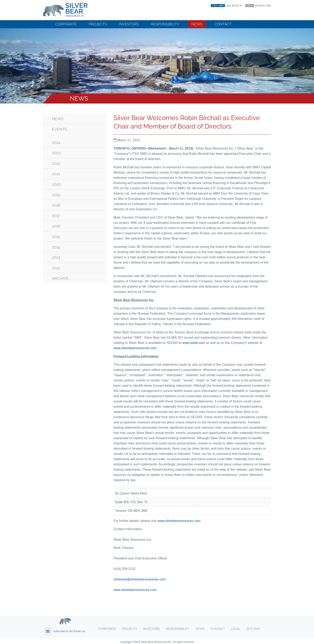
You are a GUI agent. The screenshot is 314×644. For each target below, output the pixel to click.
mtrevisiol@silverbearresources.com (140, 579)
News (197, 24)
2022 (56, 163)
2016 (56, 226)
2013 (56, 257)
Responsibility (165, 24)
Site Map (253, 629)
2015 (56, 237)
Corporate (66, 24)
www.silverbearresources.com (135, 348)
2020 (56, 184)
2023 (56, 153)
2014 (56, 247)
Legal (236, 629)
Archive (60, 278)
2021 (56, 174)
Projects (98, 24)
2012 (56, 268)
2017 (56, 216)
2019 (56, 195)
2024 (56, 143)
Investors (129, 24)
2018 (56, 205)
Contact (223, 24)
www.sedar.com (194, 343)
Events (60, 129)
